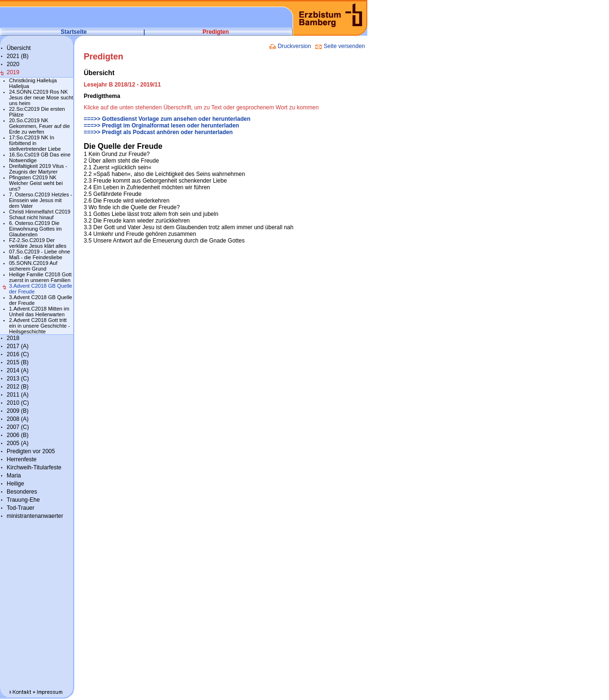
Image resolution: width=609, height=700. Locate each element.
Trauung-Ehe (23, 500)
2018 (13, 338)
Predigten (216, 32)
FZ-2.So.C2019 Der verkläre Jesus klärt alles (38, 243)
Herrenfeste (22, 459)
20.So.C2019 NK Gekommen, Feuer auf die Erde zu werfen (39, 126)
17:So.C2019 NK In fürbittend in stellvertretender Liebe (35, 143)
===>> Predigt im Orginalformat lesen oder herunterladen (161, 126)
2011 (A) (18, 395)
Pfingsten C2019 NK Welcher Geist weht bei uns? (36, 183)
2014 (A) (18, 370)
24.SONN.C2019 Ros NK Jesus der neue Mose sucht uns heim (41, 97)
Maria (14, 476)
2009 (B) (18, 411)
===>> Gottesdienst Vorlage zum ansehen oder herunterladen (167, 119)
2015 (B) (18, 362)
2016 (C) (18, 354)
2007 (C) (18, 427)
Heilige (15, 484)
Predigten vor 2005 (31, 451)
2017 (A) (18, 346)
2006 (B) (18, 435)
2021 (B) (18, 56)
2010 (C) (18, 403)
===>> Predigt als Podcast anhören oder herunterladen (158, 132)
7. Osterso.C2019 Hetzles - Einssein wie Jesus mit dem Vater (41, 200)
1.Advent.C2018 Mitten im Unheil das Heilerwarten (39, 311)
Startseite (74, 32)
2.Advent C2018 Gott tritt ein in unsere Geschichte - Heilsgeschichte (39, 326)
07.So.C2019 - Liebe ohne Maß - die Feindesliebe (39, 254)
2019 (13, 72)
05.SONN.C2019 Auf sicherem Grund (33, 266)
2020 (13, 64)
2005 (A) (18, 443)
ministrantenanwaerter (35, 516)
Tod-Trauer (20, 508)
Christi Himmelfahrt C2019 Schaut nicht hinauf (40, 214)
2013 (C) (18, 379)
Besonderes (22, 492)
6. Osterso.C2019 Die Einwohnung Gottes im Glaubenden (35, 229)
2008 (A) (18, 419)
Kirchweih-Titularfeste (34, 467)
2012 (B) (18, 387)
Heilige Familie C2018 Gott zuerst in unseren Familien (40, 277)
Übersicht (19, 48)
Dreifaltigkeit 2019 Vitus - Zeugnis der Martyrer (38, 169)
